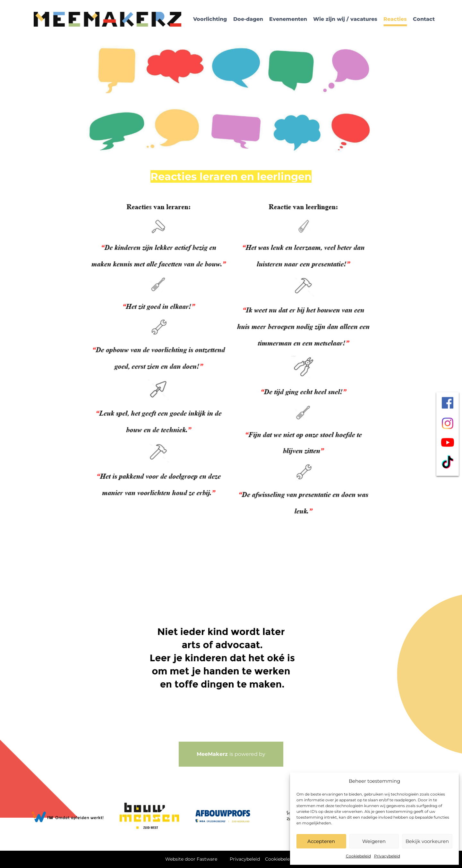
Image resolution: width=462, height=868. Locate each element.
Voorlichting (210, 19)
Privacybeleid (387, 856)
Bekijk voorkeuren (427, 841)
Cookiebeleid (358, 856)
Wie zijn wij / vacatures (345, 19)
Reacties (395, 19)
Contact (424, 19)
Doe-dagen (248, 19)
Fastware (207, 859)
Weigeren (374, 841)
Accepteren (321, 841)
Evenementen (288, 19)
